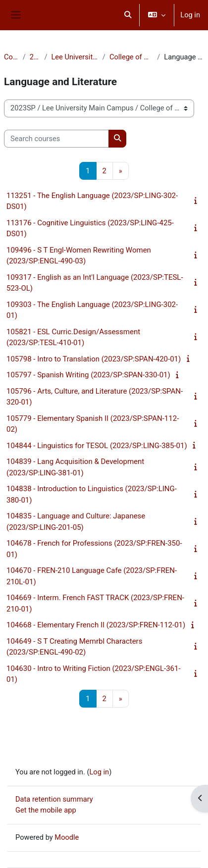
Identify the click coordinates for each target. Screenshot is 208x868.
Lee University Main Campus (75, 57)
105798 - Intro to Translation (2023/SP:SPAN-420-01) (94, 359)
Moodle (67, 837)
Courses (11, 57)
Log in (190, 15)
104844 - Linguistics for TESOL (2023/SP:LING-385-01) (97, 446)
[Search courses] (56, 139)
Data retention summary (54, 799)
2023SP (35, 57)
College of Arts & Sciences (131, 57)
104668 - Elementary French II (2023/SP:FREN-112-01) (96, 625)
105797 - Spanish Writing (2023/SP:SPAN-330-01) (88, 375)
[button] (128, 15)
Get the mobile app (46, 810)
